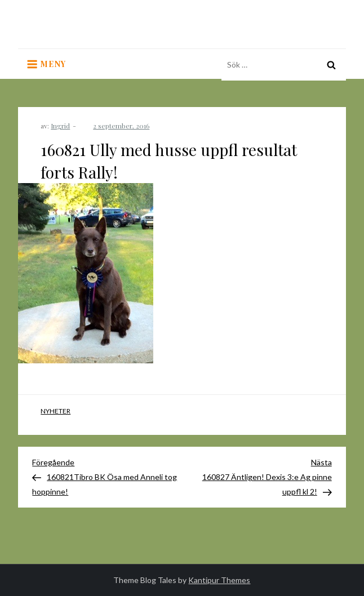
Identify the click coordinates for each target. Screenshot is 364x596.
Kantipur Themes (219, 580)
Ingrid (60, 126)
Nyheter (56, 411)
